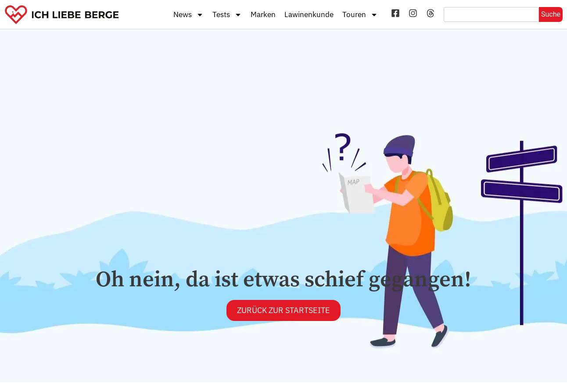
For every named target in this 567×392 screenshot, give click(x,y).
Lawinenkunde (309, 14)
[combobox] (491, 14)
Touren (360, 15)
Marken (263, 14)
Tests (227, 15)
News (188, 15)
